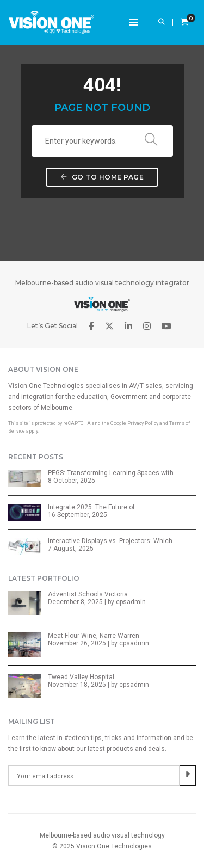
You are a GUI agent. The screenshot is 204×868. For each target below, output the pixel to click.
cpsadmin (131, 602)
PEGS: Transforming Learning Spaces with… (113, 473)
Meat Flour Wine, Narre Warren (94, 636)
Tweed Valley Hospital (81, 677)
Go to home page (102, 177)
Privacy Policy (143, 423)
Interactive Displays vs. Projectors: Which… (113, 541)
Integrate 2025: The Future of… (94, 507)
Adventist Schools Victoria (88, 594)
